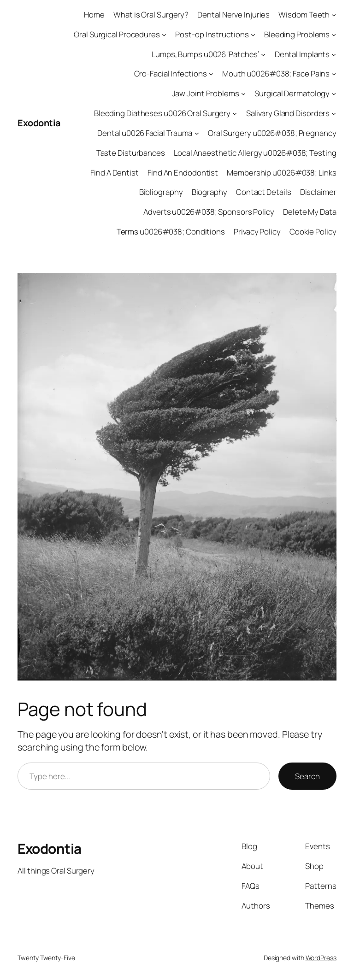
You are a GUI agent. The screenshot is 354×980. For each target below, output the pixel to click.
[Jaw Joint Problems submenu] (243, 94)
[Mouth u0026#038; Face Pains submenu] (334, 74)
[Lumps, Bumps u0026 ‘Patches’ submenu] (263, 54)
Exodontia (39, 123)
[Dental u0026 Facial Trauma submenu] (197, 133)
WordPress (321, 958)
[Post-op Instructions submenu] (253, 35)
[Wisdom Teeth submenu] (334, 15)
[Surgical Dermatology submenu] (334, 94)
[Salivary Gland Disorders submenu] (334, 113)
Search (307, 776)
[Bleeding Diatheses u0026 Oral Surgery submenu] (235, 113)
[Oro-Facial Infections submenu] (211, 74)
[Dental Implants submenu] (334, 54)
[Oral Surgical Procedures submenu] (164, 35)
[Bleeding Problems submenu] (334, 35)
